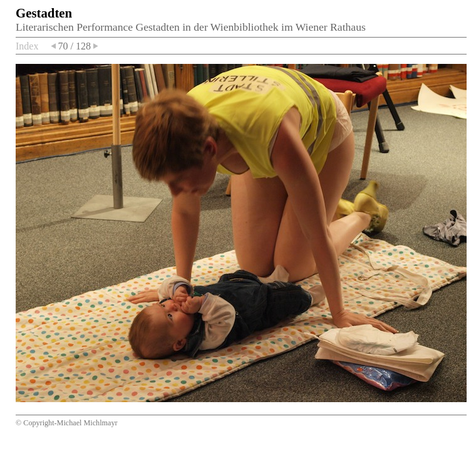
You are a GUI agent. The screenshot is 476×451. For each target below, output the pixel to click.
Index (27, 46)
